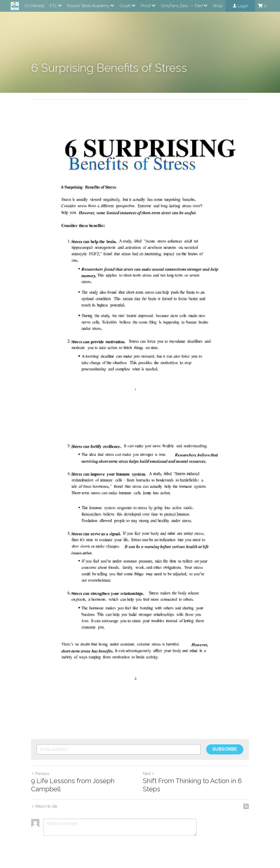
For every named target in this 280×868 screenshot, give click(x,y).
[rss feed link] (246, 806)
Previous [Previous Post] (40, 774)
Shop (218, 6)
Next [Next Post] (149, 774)
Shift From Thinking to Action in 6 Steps (192, 785)
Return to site (44, 806)
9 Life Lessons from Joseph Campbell (73, 785)
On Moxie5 (34, 6)
